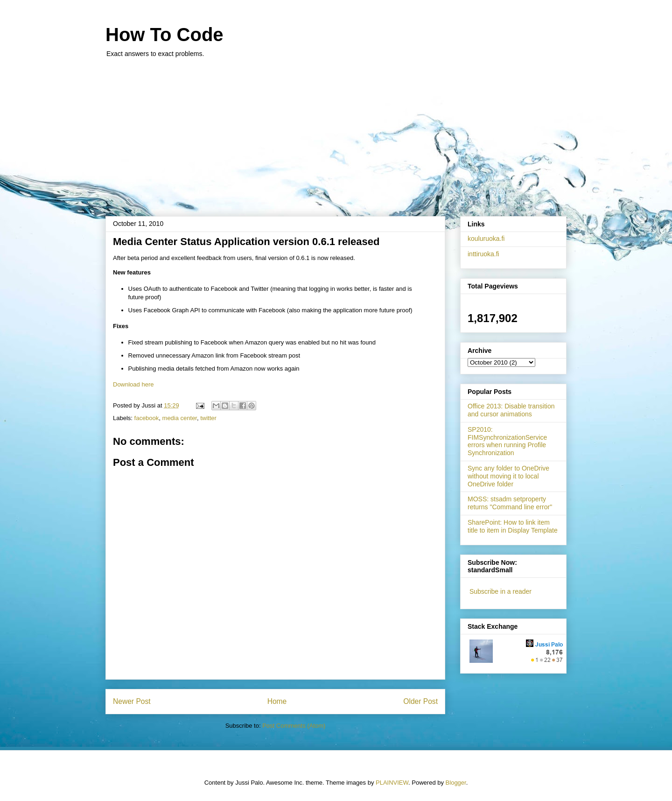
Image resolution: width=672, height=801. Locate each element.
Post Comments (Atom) (294, 726)
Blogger (456, 783)
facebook (147, 418)
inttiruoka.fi (483, 254)
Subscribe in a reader (500, 591)
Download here (133, 384)
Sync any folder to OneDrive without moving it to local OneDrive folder (508, 476)
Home (277, 701)
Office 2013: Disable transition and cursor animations (511, 410)
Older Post (420, 701)
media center (180, 418)
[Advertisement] (336, 132)
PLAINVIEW (392, 783)
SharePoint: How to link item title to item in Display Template (513, 526)
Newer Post (132, 701)
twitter (208, 418)
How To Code (164, 35)
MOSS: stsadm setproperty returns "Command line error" (510, 503)
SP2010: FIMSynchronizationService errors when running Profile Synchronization (507, 441)
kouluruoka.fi (486, 239)
